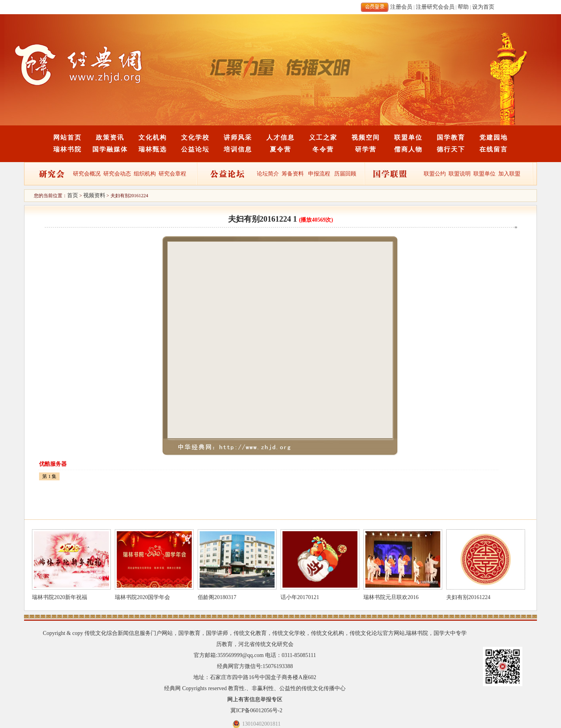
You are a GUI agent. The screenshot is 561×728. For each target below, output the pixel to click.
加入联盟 (509, 174)
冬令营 (323, 149)
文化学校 (195, 137)
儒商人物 (408, 149)
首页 (73, 195)
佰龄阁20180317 (217, 597)
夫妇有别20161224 (468, 597)
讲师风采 (238, 137)
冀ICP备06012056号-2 (256, 710)
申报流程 (319, 174)
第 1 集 (49, 476)
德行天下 (451, 149)
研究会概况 (87, 174)
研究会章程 (172, 174)
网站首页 (67, 137)
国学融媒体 (110, 149)
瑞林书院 (67, 149)
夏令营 (280, 149)
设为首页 (483, 7)
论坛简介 (268, 174)
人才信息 (280, 137)
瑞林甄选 (153, 149)
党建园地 (494, 137)
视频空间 (366, 137)
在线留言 (494, 149)
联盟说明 (460, 174)
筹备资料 (293, 174)
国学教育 (451, 137)
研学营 (366, 149)
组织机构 (145, 174)
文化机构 (153, 137)
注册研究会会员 (435, 7)
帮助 (463, 7)
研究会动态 (117, 174)
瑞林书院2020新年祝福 (60, 597)
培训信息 (238, 149)
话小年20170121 (300, 597)
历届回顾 (345, 174)
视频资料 (94, 195)
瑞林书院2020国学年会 (142, 597)
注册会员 (401, 7)
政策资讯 (110, 137)
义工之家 (323, 137)
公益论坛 (195, 149)
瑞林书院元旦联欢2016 (391, 597)
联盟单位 (408, 137)
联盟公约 (435, 174)
